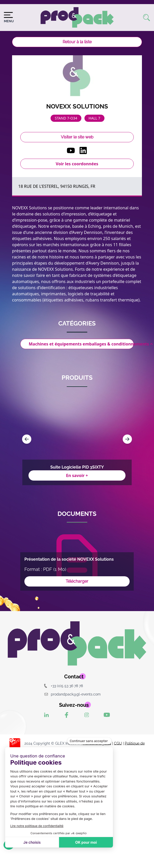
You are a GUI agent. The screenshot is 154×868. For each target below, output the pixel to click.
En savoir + (77, 475)
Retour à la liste (77, 42)
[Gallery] (77, 439)
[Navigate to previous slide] (27, 439)
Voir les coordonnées (77, 164)
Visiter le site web (77, 137)
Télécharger (77, 581)
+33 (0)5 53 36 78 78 (64, 686)
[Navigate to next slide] (127, 439)
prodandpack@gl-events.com (72, 694)
